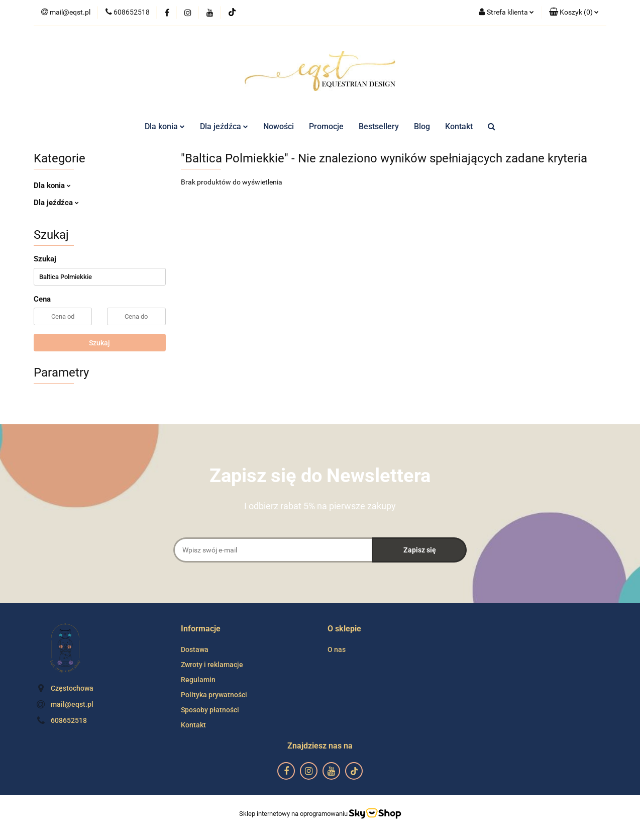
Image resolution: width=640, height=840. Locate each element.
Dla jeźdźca (224, 126)
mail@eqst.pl (72, 704)
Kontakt (459, 126)
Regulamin (198, 680)
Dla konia (165, 126)
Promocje (326, 126)
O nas (337, 649)
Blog (422, 126)
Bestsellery (379, 126)
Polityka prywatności (214, 695)
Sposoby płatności (210, 710)
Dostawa (195, 649)
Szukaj (99, 343)
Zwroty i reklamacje (212, 665)
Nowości (279, 126)
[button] (574, 13)
